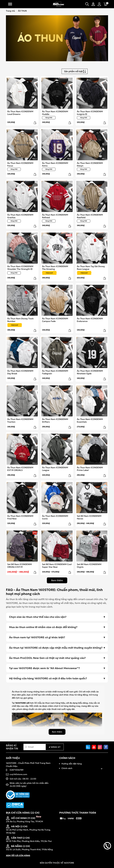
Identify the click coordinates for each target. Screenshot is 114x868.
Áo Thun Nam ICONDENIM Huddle (55, 113)
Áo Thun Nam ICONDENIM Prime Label (90, 469)
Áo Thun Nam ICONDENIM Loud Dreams (20, 113)
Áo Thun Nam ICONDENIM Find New (20, 517)
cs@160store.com (18, 774)
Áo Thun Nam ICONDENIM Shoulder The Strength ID (20, 268)
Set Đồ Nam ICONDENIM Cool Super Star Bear (57, 566)
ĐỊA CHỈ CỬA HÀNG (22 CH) (23, 813)
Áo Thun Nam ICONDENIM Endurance (90, 320)
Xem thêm (57, 580)
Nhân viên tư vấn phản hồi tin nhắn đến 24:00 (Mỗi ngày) (29, 785)
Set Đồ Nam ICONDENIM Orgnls (89, 566)
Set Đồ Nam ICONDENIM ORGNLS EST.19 (20, 566)
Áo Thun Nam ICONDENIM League (55, 469)
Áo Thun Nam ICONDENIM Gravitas (20, 216)
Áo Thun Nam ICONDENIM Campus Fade (55, 320)
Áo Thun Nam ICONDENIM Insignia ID (90, 113)
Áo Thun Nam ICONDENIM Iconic (55, 517)
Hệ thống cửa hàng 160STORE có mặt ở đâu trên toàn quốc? (48, 678)
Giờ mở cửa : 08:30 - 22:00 (23, 779)
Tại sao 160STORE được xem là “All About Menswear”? (44, 668)
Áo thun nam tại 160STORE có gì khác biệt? (37, 637)
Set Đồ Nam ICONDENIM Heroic (89, 517)
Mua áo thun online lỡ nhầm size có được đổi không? (43, 627)
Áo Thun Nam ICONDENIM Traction (20, 420)
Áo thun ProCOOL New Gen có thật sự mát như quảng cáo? (47, 658)
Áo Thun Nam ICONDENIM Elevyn (90, 164)
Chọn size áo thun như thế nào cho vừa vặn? (38, 617)
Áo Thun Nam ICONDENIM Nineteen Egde (90, 372)
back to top (107, 856)
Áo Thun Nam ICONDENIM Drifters (55, 420)
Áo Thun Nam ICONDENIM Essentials (90, 420)
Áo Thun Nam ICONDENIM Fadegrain (55, 372)
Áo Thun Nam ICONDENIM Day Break (20, 372)
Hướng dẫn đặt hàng (72, 764)
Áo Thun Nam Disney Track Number (20, 320)
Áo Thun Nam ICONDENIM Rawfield (90, 216)
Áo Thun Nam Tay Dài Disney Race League (91, 268)
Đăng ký (55, 747)
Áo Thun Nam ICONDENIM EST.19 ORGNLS (20, 469)
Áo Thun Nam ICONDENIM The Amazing (55, 268)
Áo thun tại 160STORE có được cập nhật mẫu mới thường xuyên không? (56, 648)
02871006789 (17, 770)
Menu (10, 4)
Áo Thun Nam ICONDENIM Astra (55, 164)
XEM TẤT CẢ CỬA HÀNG (18, 855)
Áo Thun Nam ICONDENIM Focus (20, 164)
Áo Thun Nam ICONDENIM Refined (55, 216)
